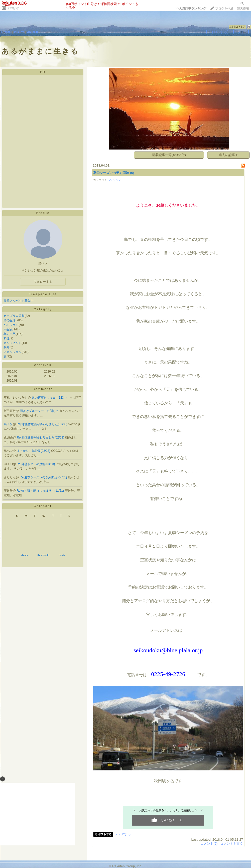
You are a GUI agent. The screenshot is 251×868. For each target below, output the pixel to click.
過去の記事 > (228, 155)
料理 (7, 338)
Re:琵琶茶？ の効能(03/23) (36, 464)
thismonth (43, 555)
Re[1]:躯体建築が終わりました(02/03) (42, 424)
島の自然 (10, 334)
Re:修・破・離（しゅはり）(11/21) (41, 491)
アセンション (13, 352)
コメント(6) (209, 844)
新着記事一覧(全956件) (169, 155)
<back (24, 555)
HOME (6, 32)
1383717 (237, 27)
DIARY (19, 32)
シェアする (123, 834)
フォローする (43, 282)
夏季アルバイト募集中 (19, 301)
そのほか (13, 8)
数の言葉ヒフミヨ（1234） (51, 398)
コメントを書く (232, 844)
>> (191, 9)
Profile (43, 213)
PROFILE (34, 32)
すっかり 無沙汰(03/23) (34, 451)
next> (62, 555)
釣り (7, 347)
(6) (132, 173)
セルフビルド (13, 343)
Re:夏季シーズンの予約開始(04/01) (44, 477)
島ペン (8, 424)
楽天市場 (243, 9)
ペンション (11, 325)
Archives (43, 365)
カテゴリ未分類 (14, 316)
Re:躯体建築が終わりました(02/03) (41, 438)
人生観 (8, 329)
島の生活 (10, 320)
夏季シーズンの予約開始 (111, 173)
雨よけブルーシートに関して (40, 411)
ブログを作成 (224, 9)
